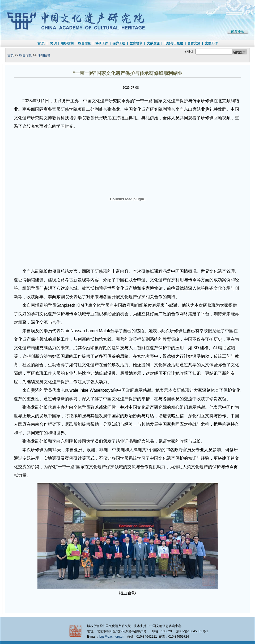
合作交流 (194, 43)
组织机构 (67, 43)
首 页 (41, 43)
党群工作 (211, 43)
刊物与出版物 (173, 43)
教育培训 (136, 43)
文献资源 (153, 43)
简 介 (54, 43)
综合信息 (84, 43)
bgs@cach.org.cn (112, 637)
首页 (11, 55)
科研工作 (102, 43)
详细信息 (44, 55)
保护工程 (119, 43)
